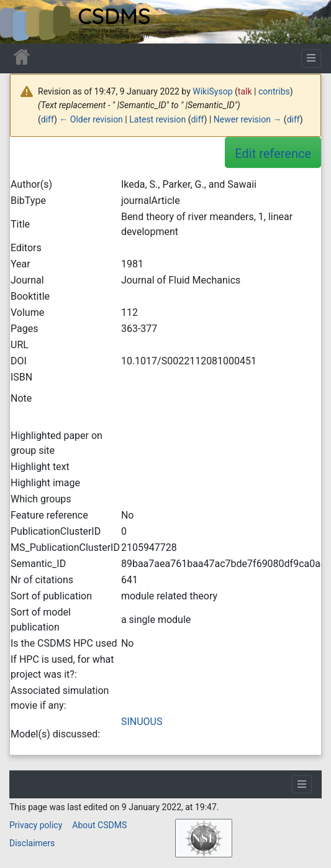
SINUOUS (142, 722)
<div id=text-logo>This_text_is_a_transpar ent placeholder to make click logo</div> (20, 22)
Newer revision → (248, 119)
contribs (274, 91)
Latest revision (157, 119)
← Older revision (91, 119)
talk (245, 91)
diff (48, 119)
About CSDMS (99, 825)
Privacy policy (36, 825)
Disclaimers (32, 843)
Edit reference (273, 154)
